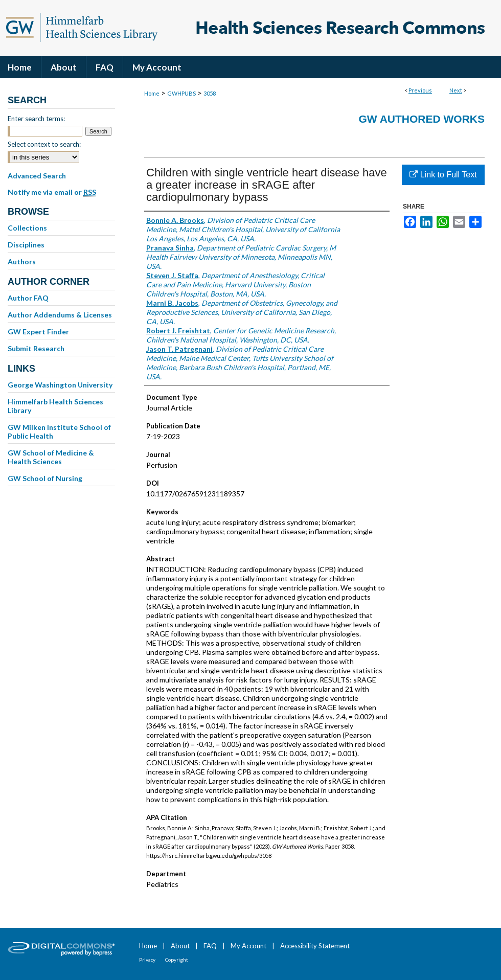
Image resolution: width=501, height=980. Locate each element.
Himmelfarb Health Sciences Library (55, 406)
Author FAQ (28, 298)
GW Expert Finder (38, 332)
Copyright (177, 960)
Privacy (147, 960)
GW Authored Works (422, 119)
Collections (27, 228)
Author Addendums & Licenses (60, 315)
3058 (210, 93)
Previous (420, 90)
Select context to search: (44, 144)
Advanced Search (37, 176)
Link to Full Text (443, 175)
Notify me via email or (52, 192)
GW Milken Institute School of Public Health (59, 431)
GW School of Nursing (45, 478)
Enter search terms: (36, 119)
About (180, 946)
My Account (248, 946)
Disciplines (26, 245)
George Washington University (60, 385)
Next (456, 90)
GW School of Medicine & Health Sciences (51, 457)
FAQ (210, 946)
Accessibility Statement (315, 946)
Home (152, 93)
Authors (22, 261)
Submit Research (36, 348)
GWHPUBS (181, 93)
